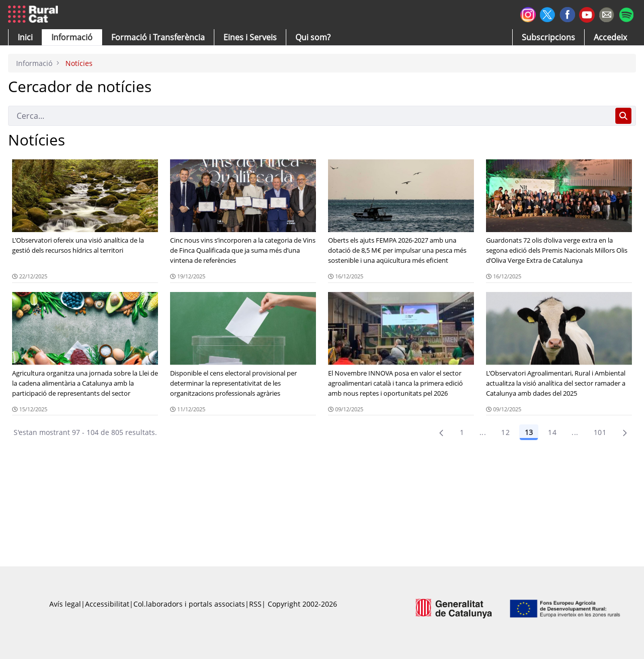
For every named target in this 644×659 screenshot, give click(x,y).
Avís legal (65, 604)
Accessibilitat (107, 604)
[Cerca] (310, 116)
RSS (255, 604)
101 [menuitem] (600, 432)
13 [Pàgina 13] (529, 432)
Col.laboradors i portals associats (189, 604)
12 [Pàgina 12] (505, 432)
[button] (25, 37)
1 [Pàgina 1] (462, 432)
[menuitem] (158, 37)
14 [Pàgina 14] (552, 432)
